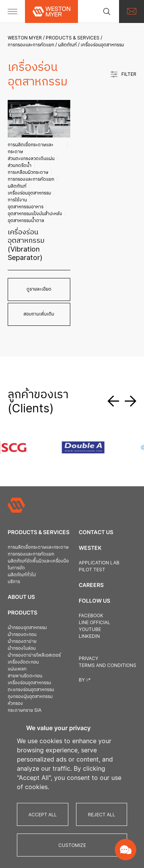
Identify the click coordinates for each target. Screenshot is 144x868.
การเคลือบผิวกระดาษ (28, 172)
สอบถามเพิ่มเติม (39, 314)
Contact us (96, 532)
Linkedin (89, 636)
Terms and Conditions (108, 665)
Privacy (89, 658)
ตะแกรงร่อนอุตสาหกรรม (31, 689)
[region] (72, 790)
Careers (91, 585)
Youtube (90, 629)
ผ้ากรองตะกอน (22, 634)
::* (88, 680)
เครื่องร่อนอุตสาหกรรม (29, 193)
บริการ (14, 581)
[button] (116, 401)
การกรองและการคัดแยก (31, 45)
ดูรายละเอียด (39, 289)
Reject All (102, 815)
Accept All (43, 815)
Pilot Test (92, 570)
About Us (21, 597)
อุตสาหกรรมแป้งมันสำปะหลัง (35, 213)
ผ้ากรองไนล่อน (22, 648)
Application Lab (99, 563)
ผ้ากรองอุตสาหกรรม (27, 627)
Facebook (91, 615)
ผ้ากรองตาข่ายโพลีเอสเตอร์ (34, 655)
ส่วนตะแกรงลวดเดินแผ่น (31, 158)
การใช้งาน (17, 200)
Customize (72, 845)
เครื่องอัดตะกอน (23, 662)
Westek (90, 548)
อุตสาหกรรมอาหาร (26, 207)
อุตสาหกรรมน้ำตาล (26, 220)
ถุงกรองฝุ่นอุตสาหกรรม (30, 696)
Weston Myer (25, 38)
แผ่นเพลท (17, 669)
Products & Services (73, 38)
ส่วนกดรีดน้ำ (20, 165)
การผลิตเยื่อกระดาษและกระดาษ (31, 148)
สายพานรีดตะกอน (25, 676)
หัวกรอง (15, 703)
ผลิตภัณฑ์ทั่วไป (22, 575)
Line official (94, 622)
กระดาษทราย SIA (25, 710)
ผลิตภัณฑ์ (67, 45)
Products (22, 612)
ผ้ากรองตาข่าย (22, 641)
